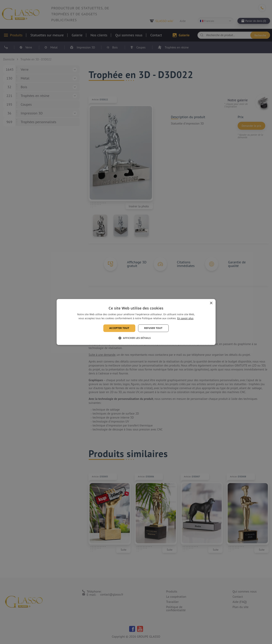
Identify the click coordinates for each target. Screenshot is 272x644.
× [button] (211, 303)
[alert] (136, 322)
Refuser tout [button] (153, 328)
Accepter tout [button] (119, 328)
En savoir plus (185, 319)
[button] (136, 338)
